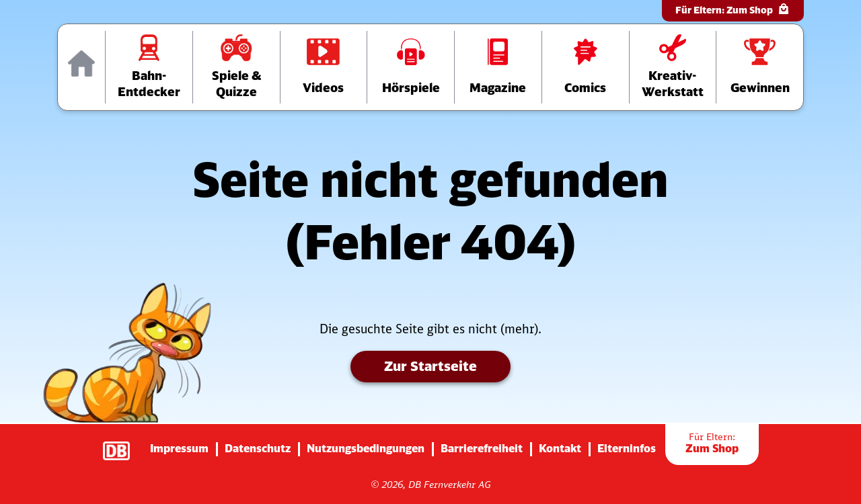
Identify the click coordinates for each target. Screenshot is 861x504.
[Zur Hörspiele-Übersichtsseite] (411, 67)
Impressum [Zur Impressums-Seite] (179, 448)
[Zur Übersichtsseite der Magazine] (498, 67)
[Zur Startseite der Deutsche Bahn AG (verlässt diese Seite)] (123, 444)
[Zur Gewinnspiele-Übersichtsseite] (760, 67)
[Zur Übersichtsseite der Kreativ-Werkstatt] (673, 67)
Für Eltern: (733, 9)
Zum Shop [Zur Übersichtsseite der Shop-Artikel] (712, 443)
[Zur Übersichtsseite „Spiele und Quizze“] (236, 67)
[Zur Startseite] (81, 67)
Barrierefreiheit (482, 448)
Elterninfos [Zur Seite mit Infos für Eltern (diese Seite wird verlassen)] (627, 448)
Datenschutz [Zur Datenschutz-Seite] (258, 448)
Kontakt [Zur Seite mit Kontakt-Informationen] (560, 448)
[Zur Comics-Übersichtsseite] (586, 67)
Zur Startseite (430, 366)
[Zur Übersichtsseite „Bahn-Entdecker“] (149, 67)
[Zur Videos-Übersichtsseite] (324, 67)
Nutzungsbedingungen (366, 448)
